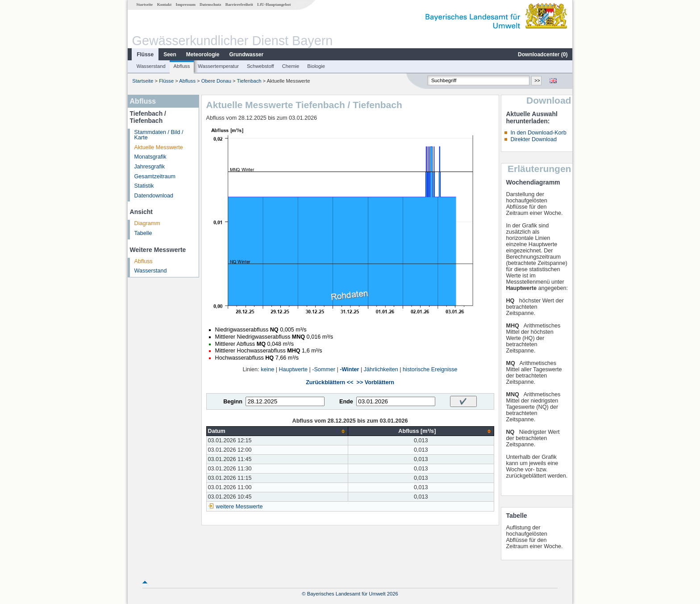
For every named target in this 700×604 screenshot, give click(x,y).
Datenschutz (210, 4)
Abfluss (182, 66)
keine (267, 369)
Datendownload (154, 196)
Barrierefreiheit (239, 4)
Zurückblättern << (329, 382)
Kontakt (165, 4)
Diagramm (147, 223)
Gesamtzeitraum (155, 176)
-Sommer (324, 369)
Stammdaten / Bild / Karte (159, 135)
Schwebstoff (260, 66)
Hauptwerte (293, 369)
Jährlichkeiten (381, 369)
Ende (346, 402)
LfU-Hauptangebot (274, 4)
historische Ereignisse (430, 369)
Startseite (144, 4)
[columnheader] (277, 431)
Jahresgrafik (150, 167)
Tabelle (143, 233)
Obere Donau (216, 81)
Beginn (233, 402)
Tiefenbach (249, 81)
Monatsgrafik (150, 157)
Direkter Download (533, 139)
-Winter (349, 369)
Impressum (186, 4)
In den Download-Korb (538, 133)
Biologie (316, 66)
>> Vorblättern (375, 382)
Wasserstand (151, 66)
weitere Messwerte (240, 507)
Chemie (291, 66)
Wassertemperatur (218, 66)
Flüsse (145, 55)
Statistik (144, 186)
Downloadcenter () (543, 55)
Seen (170, 55)
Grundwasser (247, 55)
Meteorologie (203, 55)
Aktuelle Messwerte (159, 147)
